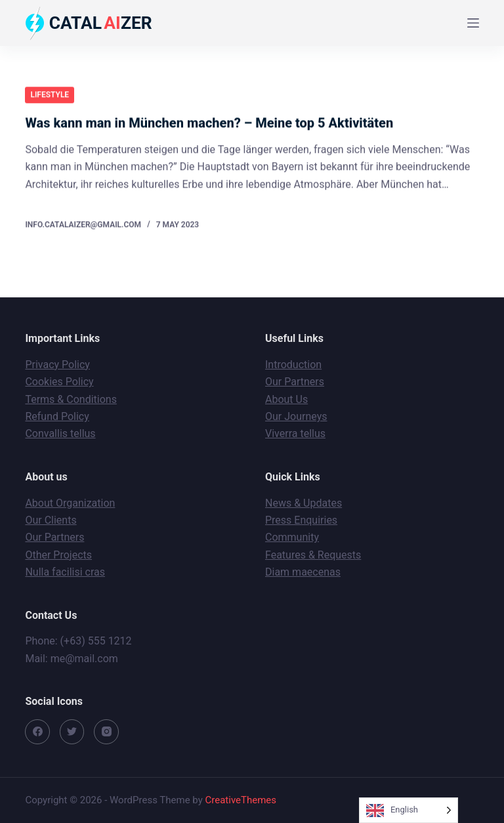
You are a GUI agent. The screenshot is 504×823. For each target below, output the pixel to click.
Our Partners (295, 382)
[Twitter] (72, 732)
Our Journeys (296, 416)
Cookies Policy (59, 382)
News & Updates (304, 503)
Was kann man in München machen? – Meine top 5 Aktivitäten (209, 123)
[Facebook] (37, 732)
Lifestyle (50, 95)
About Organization (70, 503)
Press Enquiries (301, 520)
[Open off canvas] (473, 23)
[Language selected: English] (409, 810)
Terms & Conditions (71, 399)
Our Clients (51, 520)
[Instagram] (106, 732)
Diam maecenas (303, 572)
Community (292, 537)
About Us (286, 399)
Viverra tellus (295, 433)
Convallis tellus (60, 433)
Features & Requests (313, 555)
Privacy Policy (57, 365)
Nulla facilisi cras (65, 572)
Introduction (293, 365)
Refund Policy (57, 416)
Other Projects (58, 555)
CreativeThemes (241, 800)
